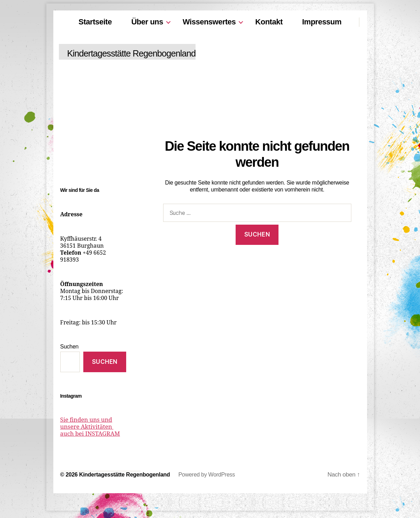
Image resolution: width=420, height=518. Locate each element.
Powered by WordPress (207, 475)
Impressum (322, 22)
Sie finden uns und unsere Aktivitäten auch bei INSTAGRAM (93, 427)
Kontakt (269, 22)
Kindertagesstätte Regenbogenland (141, 53)
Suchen (70, 347)
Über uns (147, 22)
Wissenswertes (209, 22)
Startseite (95, 22)
